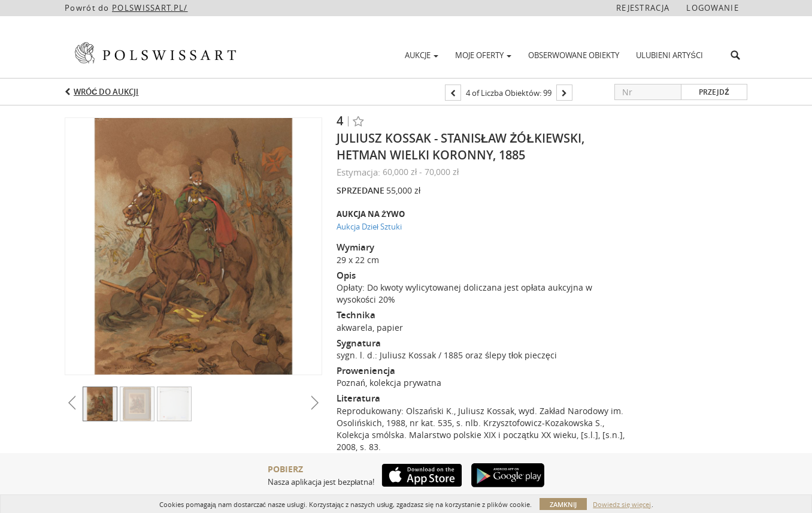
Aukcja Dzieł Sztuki (369, 227)
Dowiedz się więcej (622, 504)
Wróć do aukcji (106, 92)
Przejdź (714, 92)
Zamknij (563, 504)
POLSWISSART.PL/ (150, 8)
